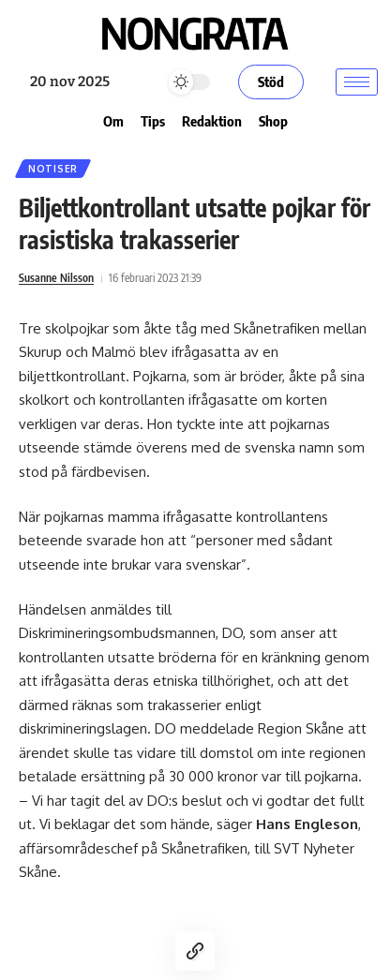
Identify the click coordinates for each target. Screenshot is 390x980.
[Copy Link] (195, 951)
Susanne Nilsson (56, 278)
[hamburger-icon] (357, 82)
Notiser (53, 169)
